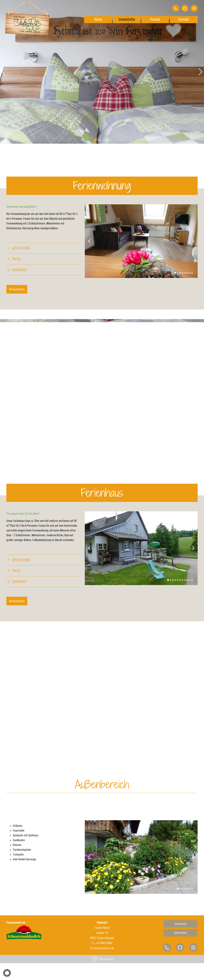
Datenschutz (180, 933)
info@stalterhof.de (104, 948)
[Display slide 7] (190, 273)
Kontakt (184, 20)
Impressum (180, 924)
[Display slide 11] (192, 580)
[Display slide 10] (190, 580)
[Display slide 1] (175, 273)
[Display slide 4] (182, 273)
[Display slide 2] (178, 273)
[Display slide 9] (187, 580)
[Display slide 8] (192, 273)
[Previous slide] (89, 241)
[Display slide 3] (180, 273)
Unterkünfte (127, 20)
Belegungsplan (17, 289)
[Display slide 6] (187, 273)
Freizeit (155, 20)
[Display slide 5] (185, 273)
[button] (7, 973)
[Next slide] (193, 241)
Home (98, 20)
